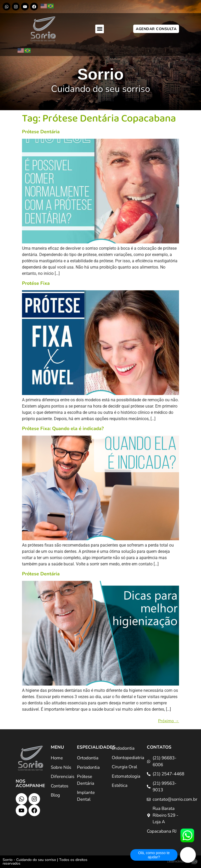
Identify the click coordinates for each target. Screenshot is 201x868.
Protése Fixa (36, 283)
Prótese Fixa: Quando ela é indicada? (63, 429)
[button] (100, 29)
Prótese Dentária (41, 132)
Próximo (169, 721)
